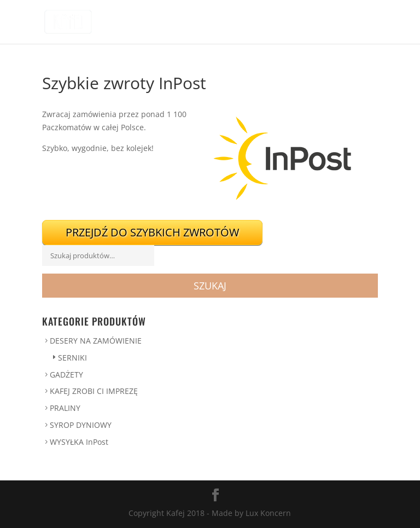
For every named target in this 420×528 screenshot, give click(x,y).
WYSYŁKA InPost (79, 442)
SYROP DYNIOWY (81, 425)
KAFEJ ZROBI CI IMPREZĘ (94, 391)
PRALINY (65, 408)
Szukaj (210, 286)
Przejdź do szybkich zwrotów (152, 232)
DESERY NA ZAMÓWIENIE (96, 341)
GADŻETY (66, 375)
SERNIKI (72, 358)
